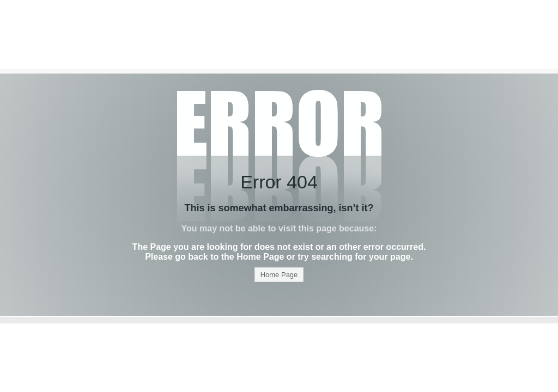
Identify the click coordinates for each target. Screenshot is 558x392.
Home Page (279, 275)
